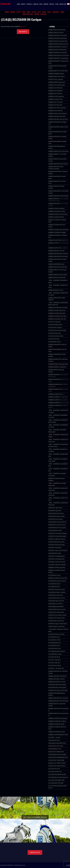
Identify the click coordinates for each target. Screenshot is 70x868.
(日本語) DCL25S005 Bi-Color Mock (57, 316)
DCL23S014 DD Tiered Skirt (56, 668)
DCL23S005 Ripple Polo (55, 643)
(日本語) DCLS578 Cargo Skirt (56, 96)
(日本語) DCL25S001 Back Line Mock (58, 308)
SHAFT (49, 12)
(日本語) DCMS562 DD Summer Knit (58, 41)
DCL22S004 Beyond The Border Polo (58, 777)
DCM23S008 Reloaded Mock (56, 606)
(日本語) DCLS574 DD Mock (55, 88)
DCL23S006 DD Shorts (54, 646)
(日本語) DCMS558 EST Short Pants (58, 35)
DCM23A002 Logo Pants (55, 511)
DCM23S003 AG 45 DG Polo (56, 595)
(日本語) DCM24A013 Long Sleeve (57, 367)
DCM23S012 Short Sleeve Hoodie (57, 615)
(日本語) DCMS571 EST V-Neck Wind (58, 71)
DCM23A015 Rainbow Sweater (57, 545)
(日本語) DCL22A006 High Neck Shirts (58, 735)
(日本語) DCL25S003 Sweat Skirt (57, 313)
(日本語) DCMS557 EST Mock (56, 33)
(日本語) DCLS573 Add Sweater (57, 85)
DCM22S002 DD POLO (54, 740)
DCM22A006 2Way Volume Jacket (57, 687)
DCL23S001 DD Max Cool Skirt (56, 634)
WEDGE (29, 12)
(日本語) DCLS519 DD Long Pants (57, 108)
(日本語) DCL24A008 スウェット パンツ (59, 403)
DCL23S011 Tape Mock (54, 660)
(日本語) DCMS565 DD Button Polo (57, 50)
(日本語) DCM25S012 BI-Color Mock (58, 275)
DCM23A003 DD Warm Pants (56, 513)
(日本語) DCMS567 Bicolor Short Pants (59, 55)
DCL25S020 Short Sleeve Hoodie (57, 330)
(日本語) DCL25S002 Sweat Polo (57, 310)
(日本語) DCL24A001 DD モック (56, 394)
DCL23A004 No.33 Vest (54, 575)
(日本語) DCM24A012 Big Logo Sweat (58, 364)
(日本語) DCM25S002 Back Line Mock (58, 254)
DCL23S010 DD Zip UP (54, 657)
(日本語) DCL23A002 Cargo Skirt (57, 567)
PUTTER (34, 12)
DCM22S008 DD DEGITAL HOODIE (57, 754)
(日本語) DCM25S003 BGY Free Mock (58, 256)
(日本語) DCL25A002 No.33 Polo (57, 211)
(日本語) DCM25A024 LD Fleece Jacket (58, 196)
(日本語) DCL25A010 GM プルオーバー (58, 240)
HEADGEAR (43, 14)
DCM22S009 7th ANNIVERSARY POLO (58, 757)
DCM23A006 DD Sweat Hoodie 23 (57, 522)
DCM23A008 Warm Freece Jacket (57, 528)
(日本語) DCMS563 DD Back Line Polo (58, 44)
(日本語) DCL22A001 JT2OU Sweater (58, 718)
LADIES (44, 12)
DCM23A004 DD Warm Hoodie (56, 516)
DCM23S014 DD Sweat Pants (56, 621)
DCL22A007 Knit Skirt (54, 737)
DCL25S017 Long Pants (55, 322)
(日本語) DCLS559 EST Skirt (55, 99)
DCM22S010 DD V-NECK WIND (56, 760)
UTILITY (19, 12)
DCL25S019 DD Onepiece (55, 327)
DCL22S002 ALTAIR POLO (55, 772)
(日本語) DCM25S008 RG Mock (56, 264)
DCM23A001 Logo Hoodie (55, 508)
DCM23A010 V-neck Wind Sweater (58, 533)
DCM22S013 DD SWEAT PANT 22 (57, 766)
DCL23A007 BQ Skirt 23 (54, 584)
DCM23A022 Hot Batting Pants (56, 559)
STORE (57, 4)
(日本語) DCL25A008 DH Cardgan (57, 232)
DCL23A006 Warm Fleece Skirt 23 (57, 581)
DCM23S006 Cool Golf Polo (56, 604)
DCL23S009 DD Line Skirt (55, 654)
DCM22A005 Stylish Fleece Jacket (57, 685)
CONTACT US (35, 852)
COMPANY (46, 4)
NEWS (41, 4)
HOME (18, 4)
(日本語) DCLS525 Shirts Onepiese (58, 113)
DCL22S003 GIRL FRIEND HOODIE (57, 774)
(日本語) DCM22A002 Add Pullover (57, 676)
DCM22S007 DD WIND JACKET (56, 752)
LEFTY (39, 12)
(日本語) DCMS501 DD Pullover (57, 76)
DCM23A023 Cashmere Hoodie (57, 562)
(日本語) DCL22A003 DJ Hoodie (56, 724)
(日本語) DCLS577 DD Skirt (55, 94)
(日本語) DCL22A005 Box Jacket (57, 732)
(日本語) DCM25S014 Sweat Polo (57, 277)
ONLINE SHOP (63, 4)
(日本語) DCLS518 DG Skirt (55, 105)
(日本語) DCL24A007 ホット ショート (58, 400)
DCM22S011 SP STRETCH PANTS (57, 763)
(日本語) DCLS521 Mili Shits (55, 111)
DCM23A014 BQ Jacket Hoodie (56, 542)
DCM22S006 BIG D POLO (55, 749)
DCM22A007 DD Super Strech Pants (58, 690)
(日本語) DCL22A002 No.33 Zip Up (57, 721)
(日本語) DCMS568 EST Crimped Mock (58, 58)
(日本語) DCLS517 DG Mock (56, 102)
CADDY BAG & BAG (28, 14)
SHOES (62, 12)
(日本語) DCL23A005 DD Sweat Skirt (58, 578)
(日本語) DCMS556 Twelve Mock (57, 30)
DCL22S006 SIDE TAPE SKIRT (56, 783)
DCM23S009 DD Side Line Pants (57, 609)
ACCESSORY (56, 12)
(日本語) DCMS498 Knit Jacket (56, 74)
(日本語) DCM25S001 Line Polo (56, 251)
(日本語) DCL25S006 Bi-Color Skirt (57, 319)
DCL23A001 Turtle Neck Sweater (57, 565)
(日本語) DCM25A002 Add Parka (57, 116)
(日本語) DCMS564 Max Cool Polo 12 (58, 47)
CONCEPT (23, 4)
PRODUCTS (30, 4)
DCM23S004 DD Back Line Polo (57, 598)
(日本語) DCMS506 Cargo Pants (57, 82)
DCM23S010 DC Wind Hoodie (56, 612)
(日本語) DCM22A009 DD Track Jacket (58, 698)
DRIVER (7, 12)
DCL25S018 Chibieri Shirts (55, 325)
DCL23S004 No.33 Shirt (54, 640)
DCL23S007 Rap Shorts (55, 648)
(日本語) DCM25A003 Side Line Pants (58, 119)
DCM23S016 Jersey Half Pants (56, 626)
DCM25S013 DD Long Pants (56, 79)
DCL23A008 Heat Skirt (54, 587)
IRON (24, 12)
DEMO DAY (36, 4)
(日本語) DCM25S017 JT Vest (56, 290)
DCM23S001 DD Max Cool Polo (57, 589)
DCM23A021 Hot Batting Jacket (56, 556)
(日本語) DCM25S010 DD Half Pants (58, 267)
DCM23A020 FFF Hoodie (55, 553)
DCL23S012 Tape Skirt (54, 663)
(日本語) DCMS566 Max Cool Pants (58, 52)
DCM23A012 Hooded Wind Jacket (57, 536)
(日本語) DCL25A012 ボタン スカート (58, 248)
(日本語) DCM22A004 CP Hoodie (57, 682)
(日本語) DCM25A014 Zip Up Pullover (58, 164)
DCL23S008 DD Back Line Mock (57, 651)
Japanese (23, 26)
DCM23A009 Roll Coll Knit (55, 530)
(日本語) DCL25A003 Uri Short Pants (58, 214)
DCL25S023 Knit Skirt (54, 339)
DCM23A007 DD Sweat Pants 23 (57, 525)
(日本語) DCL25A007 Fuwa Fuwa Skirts (58, 230)
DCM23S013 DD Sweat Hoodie (57, 618)
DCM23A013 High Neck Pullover (57, 539)
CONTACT (52, 4)
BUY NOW (23, 32)
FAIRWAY (13, 12)
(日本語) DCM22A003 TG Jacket (56, 679)
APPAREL (37, 14)
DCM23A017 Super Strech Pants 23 (58, 550)
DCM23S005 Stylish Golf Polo (56, 601)
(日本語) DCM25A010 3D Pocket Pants (58, 151)
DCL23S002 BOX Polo (54, 637)
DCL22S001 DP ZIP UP (54, 769)
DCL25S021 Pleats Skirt (55, 333)
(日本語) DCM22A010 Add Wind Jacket (58, 701)
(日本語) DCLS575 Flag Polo (56, 91)
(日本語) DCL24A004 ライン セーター (58, 397)
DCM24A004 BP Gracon (55, 342)
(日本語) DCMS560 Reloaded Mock (58, 38)
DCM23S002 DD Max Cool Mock (57, 592)
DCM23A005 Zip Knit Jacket (56, 519)
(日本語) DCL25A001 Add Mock (56, 208)
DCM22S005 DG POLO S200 (56, 746)
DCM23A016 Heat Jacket (55, 548)
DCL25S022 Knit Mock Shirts (56, 336)
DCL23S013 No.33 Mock (55, 665)
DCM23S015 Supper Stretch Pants (58, 624)
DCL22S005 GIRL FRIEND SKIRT (56, 780)
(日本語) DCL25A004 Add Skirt (56, 217)
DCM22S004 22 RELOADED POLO (57, 743)
